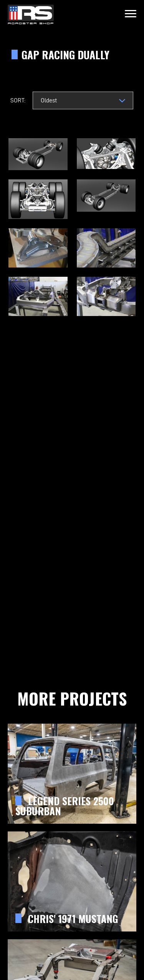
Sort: (18, 100)
